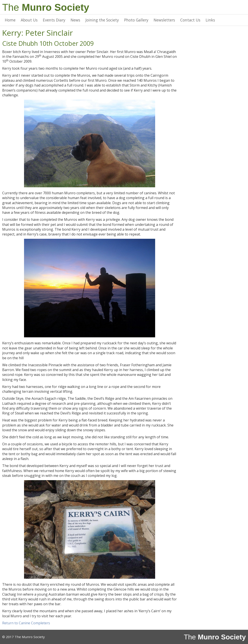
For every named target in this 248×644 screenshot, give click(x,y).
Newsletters (164, 20)
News (75, 20)
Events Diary (54, 20)
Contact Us (190, 20)
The (46, 7)
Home (10, 20)
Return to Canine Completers (26, 623)
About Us (29, 20)
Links (210, 20)
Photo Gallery (136, 20)
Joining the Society (102, 20)
